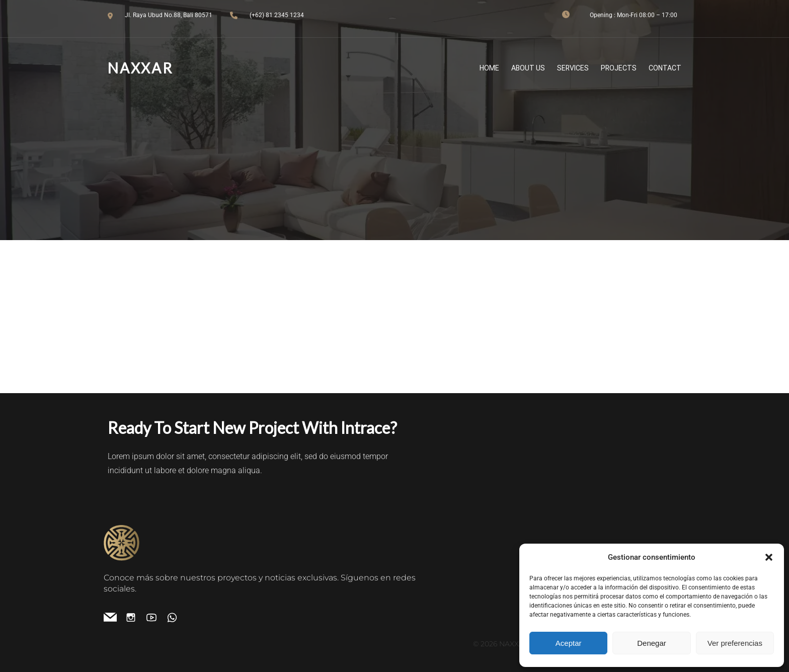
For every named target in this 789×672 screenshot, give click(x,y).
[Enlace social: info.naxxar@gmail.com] (114, 617)
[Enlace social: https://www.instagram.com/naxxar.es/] (135, 617)
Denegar (652, 643)
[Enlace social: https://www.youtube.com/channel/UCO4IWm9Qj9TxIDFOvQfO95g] (155, 617)
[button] (769, 557)
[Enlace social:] (176, 617)
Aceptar (569, 643)
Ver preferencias (735, 643)
